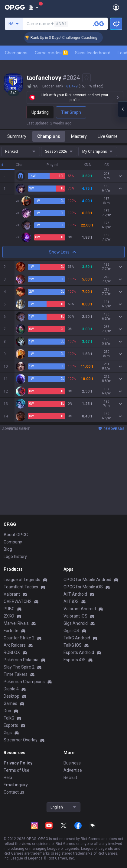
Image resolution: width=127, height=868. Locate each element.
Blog (8, 549)
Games (10, 703)
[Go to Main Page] (15, 7)
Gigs (8, 733)
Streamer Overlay (21, 740)
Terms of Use (16, 770)
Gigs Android (76, 623)
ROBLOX (12, 652)
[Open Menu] (116, 7)
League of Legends (22, 580)
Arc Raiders (15, 645)
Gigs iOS (71, 631)
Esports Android (79, 652)
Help (8, 778)
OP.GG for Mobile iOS (83, 587)
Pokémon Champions (24, 682)
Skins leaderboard (93, 53)
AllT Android (75, 594)
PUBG (9, 609)
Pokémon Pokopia (21, 660)
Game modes (51, 53)
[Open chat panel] (122, 109)
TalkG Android (77, 638)
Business (72, 763)
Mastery (79, 136)
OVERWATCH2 (18, 601)
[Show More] (33, 7)
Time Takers (16, 674)
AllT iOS (71, 601)
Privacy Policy (18, 763)
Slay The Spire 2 (19, 667)
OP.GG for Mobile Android (87, 580)
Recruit (70, 778)
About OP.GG (16, 535)
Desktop (11, 696)
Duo (7, 711)
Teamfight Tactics (21, 587)
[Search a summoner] (99, 24)
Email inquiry (16, 785)
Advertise (73, 770)
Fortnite (11, 631)
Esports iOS (75, 660)
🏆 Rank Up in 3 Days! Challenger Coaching (75, 38)
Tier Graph (71, 112)
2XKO (9, 616)
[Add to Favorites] (86, 78)
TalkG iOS (73, 645)
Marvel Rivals (16, 623)
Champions (16, 53)
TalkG (9, 718)
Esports (11, 725)
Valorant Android (80, 609)
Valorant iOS (75, 616)
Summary (17, 136)
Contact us (14, 792)
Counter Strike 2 (19, 638)
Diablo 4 (11, 689)
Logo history (15, 557)
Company (13, 542)
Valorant (12, 594)
